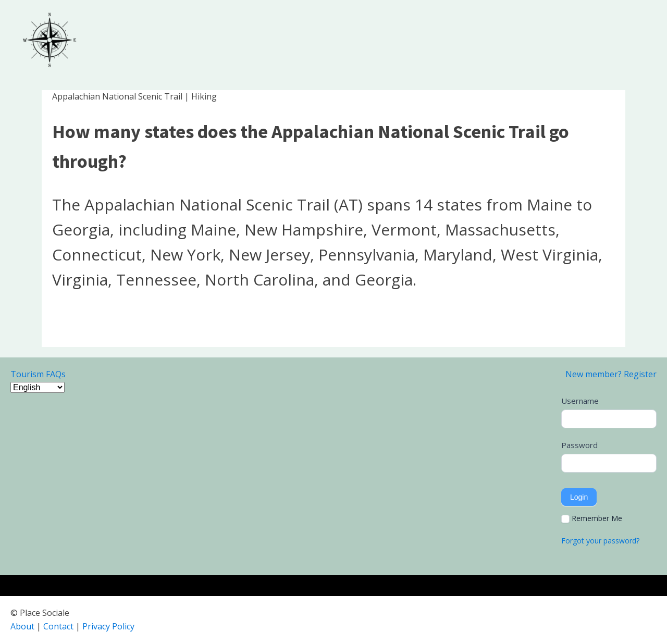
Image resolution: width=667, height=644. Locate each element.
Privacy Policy (108, 626)
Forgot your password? (600, 541)
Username (580, 401)
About (22, 626)
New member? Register (611, 374)
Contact (58, 626)
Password (579, 445)
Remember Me (592, 518)
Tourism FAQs (38, 374)
